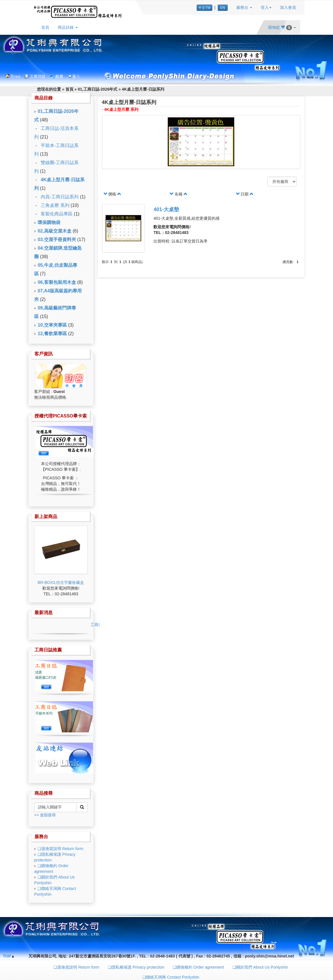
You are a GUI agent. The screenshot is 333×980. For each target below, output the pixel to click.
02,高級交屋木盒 (54, 231)
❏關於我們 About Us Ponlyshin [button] (260, 967)
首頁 (45, 27)
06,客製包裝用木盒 (57, 282)
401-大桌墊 (166, 209)
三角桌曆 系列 (55, 205)
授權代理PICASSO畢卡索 (61, 416)
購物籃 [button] (282, 27)
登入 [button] (266, 7)
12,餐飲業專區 (52, 334)
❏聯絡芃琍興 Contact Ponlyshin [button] (171, 977)
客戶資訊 (44, 354)
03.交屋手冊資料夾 (57, 240)
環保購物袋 (49, 222)
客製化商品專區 (57, 214)
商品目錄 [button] (68, 27)
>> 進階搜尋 (45, 815)
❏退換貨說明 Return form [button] (76, 967)
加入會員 (288, 7)
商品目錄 (44, 98)
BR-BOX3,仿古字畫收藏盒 (61, 582)
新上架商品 (46, 517)
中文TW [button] (204, 8)
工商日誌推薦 (48, 650)
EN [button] (223, 8)
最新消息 (44, 613)
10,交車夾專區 (52, 325)
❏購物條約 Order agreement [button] (198, 967)
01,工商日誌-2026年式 (97, 89)
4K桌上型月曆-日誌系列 (143, 89)
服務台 (41, 837)
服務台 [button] (244, 7)
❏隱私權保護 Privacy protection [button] (136, 967)
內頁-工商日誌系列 (60, 197)
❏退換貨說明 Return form (60, 849)
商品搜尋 (44, 793)
